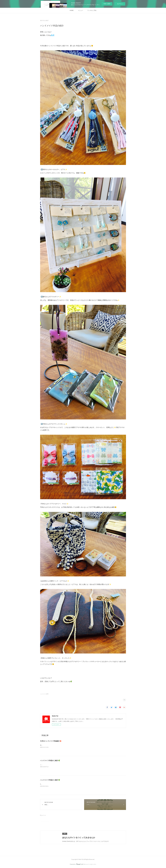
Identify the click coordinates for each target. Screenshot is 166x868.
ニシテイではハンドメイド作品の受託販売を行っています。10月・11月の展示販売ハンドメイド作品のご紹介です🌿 (74, 765)
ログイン (120, 4)
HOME (72, 10)
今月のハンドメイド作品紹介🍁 (51, 741)
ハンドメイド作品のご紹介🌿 (50, 760)
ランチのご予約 (92, 10)
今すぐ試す (107, 4)
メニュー (80, 10)
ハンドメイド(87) (44, 694)
